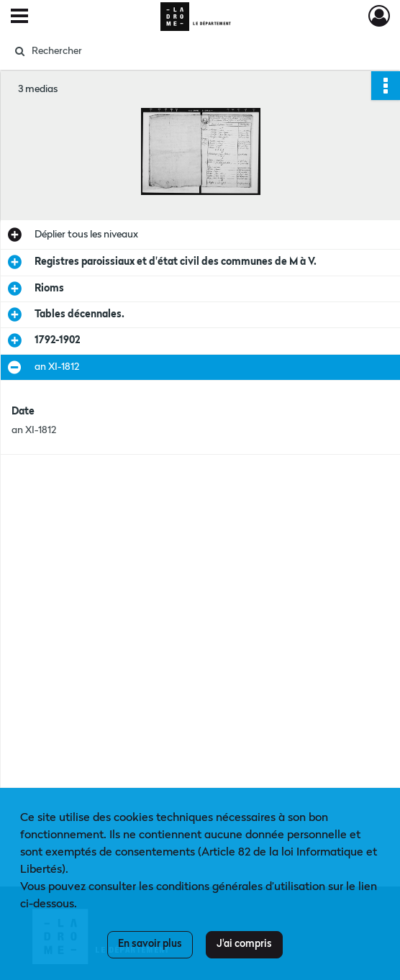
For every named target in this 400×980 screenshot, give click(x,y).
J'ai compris (244, 944)
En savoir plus (150, 944)
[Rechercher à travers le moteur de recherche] (189, 51)
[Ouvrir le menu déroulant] (19, 17)
